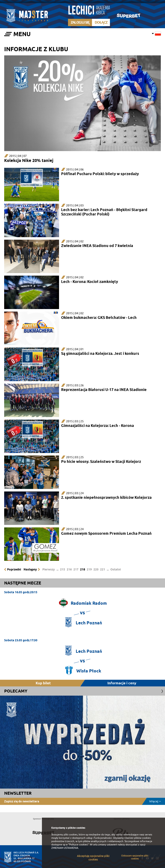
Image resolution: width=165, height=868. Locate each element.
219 (89, 569)
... (57, 569)
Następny (30, 569)
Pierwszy (49, 569)
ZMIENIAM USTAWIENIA (65, 848)
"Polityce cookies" (78, 845)
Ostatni (116, 569)
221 (103, 569)
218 (83, 569)
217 (76, 569)
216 (69, 569)
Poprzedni (14, 569)
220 (96, 569)
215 (63, 569)
